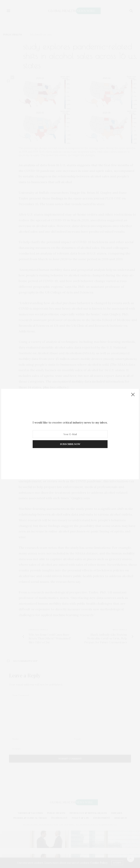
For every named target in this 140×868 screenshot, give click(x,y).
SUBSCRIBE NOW (70, 444)
